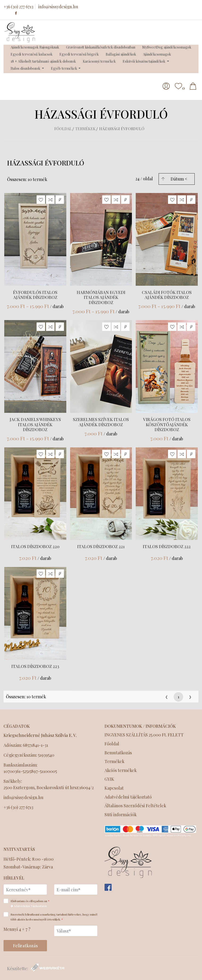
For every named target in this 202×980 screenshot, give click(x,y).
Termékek (85, 129)
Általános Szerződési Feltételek (136, 806)
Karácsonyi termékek (99, 61)
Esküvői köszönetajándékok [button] (144, 61)
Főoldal (63, 129)
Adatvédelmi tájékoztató (129, 797)
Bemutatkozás (118, 753)
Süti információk (121, 815)
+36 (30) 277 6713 (18, 7)
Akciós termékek (121, 770)
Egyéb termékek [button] (64, 68)
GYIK (109, 779)
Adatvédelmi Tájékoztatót (29, 906)
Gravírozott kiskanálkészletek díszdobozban (101, 47)
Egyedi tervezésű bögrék (79, 54)
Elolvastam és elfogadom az (28, 903)
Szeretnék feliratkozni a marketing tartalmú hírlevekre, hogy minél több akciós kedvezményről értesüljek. (50, 916)
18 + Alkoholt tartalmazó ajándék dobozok (43, 61)
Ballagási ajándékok (121, 54)
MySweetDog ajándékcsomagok (167, 47)
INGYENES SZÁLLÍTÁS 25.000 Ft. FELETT (144, 735)
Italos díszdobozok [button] (26, 68)
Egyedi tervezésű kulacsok (32, 54)
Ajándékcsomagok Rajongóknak (35, 47)
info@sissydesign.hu (58, 7)
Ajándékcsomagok (157, 54)
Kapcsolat (114, 788)
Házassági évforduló (122, 129)
